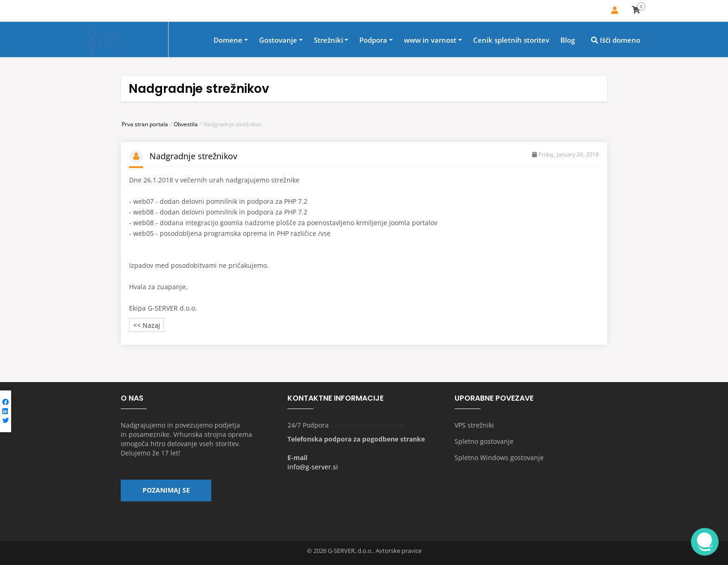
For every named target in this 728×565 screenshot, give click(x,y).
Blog (568, 40)
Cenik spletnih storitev (511, 40)
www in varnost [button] (430, 40)
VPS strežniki (474, 425)
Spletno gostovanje (484, 442)
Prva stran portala (145, 124)
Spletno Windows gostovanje (499, 458)
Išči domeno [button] (616, 40)
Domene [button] (228, 40)
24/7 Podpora (308, 425)
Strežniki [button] (328, 40)
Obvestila (186, 124)
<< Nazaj (147, 325)
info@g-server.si (313, 467)
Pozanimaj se (166, 491)
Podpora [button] (373, 40)
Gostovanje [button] (278, 40)
